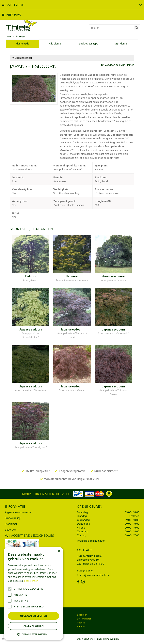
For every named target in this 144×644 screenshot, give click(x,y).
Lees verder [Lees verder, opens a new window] (31, 581)
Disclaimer (11, 524)
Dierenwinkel (84, 619)
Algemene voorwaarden (19, 512)
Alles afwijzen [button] (34, 626)
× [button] (59, 551)
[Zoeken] (114, 28)
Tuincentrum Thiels (89, 556)
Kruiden (81, 627)
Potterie (81, 623)
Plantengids (23, 44)
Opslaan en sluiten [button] (34, 616)
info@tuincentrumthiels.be (95, 575)
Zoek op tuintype (88, 44)
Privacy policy (13, 518)
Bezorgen (10, 530)
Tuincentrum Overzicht (107, 639)
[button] (34, 634)
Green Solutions (85, 639)
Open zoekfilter (22, 58)
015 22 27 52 (87, 571)
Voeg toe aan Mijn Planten (119, 65)
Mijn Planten (121, 44)
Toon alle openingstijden (91, 541)
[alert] (34, 594)
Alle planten (56, 44)
